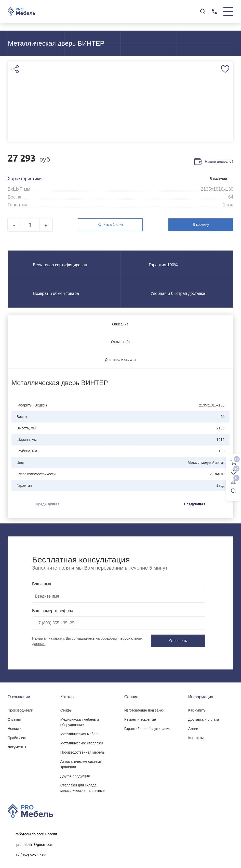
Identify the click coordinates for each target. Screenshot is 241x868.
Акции (193, 727)
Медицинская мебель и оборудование (80, 721)
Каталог (68, 696)
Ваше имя (42, 583)
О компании (19, 696)
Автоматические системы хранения (81, 763)
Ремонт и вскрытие (140, 718)
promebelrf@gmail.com (35, 843)
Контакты (196, 737)
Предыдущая (48, 503)
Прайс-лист (17, 737)
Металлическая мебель (80, 733)
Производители (20, 709)
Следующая (195, 503)
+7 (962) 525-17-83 (31, 854)
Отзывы (14, 718)
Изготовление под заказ (144, 709)
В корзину (211, 224)
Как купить (197, 709)
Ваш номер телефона (53, 610)
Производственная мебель (83, 751)
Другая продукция (75, 775)
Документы (17, 746)
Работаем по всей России (36, 833)
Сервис (131, 696)
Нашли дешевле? (219, 162)
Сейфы (66, 709)
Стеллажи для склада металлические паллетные (83, 787)
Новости (15, 727)
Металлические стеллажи (82, 742)
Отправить (183, 640)
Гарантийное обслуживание (147, 727)
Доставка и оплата (204, 718)
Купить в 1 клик (120, 224)
